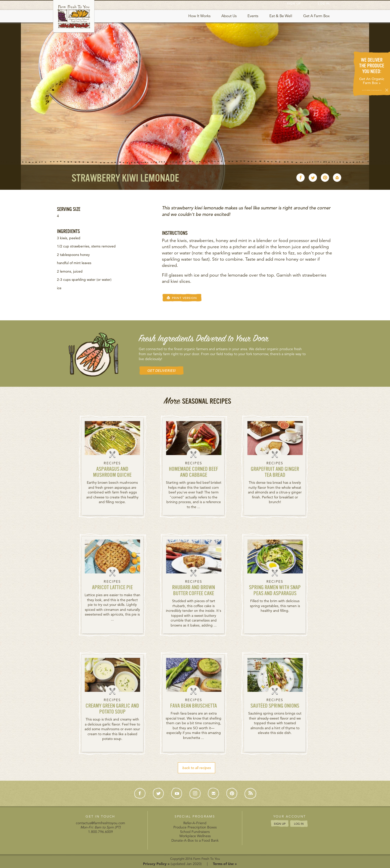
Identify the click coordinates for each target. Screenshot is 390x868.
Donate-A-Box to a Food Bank (195, 840)
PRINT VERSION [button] (182, 298)
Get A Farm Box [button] (316, 16)
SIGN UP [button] (280, 823)
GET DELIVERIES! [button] (161, 371)
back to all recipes (196, 768)
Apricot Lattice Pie (112, 588)
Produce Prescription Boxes (195, 827)
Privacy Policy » (156, 864)
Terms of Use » (225, 864)
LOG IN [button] (299, 824)
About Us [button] (229, 16)
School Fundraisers (195, 832)
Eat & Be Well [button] (281, 16)
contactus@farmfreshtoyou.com (100, 823)
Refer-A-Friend (195, 823)
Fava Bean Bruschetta (194, 706)
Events (253, 16)
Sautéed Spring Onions (275, 706)
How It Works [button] (199, 16)
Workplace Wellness (195, 836)
